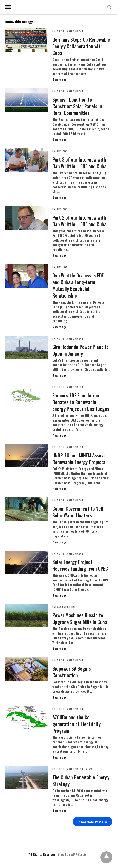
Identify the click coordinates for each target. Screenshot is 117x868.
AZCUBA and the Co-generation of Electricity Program (76, 724)
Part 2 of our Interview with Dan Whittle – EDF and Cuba (79, 221)
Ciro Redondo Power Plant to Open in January (81, 350)
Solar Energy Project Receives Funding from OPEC (80, 565)
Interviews (60, 151)
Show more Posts (91, 822)
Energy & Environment (68, 31)
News (89, 769)
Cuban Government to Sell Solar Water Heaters (78, 512)
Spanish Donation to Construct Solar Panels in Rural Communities (77, 106)
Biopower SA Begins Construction (72, 672)
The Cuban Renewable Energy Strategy (81, 781)
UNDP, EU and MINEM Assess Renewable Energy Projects (79, 459)
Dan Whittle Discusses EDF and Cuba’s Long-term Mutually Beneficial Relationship (78, 285)
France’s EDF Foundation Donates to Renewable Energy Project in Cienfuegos (81, 402)
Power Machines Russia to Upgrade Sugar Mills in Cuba (80, 618)
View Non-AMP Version (73, 854)
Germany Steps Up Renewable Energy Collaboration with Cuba (81, 46)
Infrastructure (64, 607)
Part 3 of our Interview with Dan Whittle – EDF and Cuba (79, 163)
